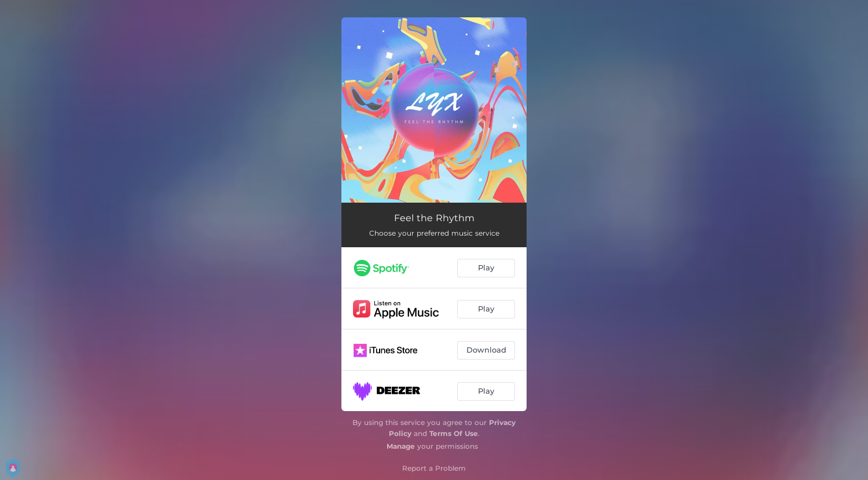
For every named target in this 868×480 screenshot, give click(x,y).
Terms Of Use (454, 433)
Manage (401, 446)
